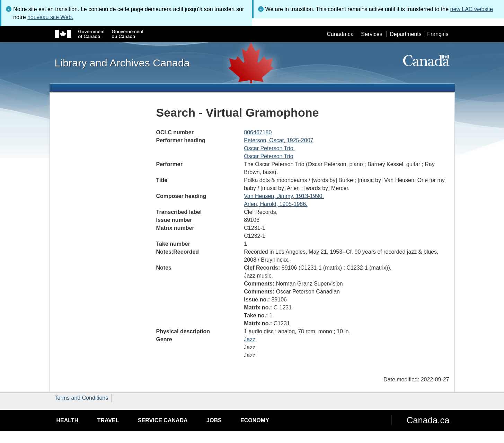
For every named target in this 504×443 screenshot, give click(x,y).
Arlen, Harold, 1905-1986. (276, 204)
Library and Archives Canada (122, 63)
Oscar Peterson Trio (268, 156)
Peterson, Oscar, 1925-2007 (278, 140)
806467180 (258, 132)
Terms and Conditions (82, 398)
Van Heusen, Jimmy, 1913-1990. (284, 196)
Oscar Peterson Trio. (269, 148)
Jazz (250, 339)
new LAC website (472, 9)
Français (438, 34)
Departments (406, 34)
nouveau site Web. (50, 17)
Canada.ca (340, 34)
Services (372, 34)
